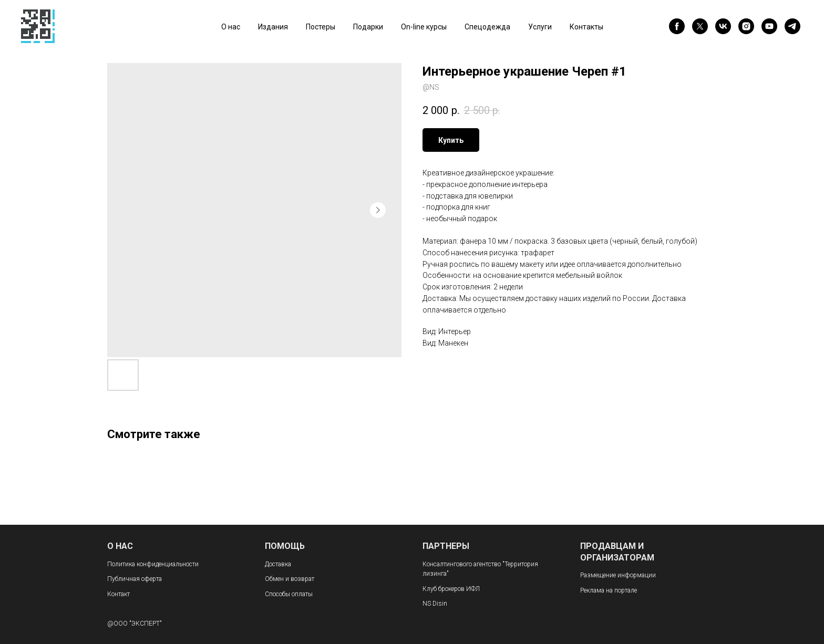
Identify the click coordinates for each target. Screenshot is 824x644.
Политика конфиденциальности (153, 564)
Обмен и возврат (290, 579)
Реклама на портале (609, 590)
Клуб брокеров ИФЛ (451, 589)
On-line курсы (424, 27)
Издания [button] (273, 27)
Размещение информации (618, 575)
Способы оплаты (289, 594)
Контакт (119, 594)
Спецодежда (487, 27)
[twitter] (700, 26)
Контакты (586, 27)
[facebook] (677, 26)
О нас (231, 27)
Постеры (321, 27)
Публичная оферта (135, 579)
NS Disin (435, 604)
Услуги (540, 27)
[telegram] (792, 26)
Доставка (278, 564)
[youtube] (769, 26)
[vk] (723, 26)
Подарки (368, 27)
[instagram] (746, 26)
